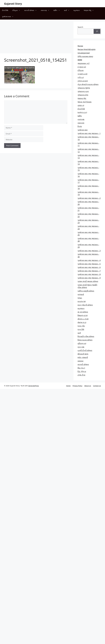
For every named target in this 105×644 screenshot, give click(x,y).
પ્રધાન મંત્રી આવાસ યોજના (88, 281)
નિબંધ (80, 126)
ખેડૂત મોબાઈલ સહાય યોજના (88, 84)
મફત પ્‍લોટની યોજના (85, 305)
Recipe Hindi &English (87, 49)
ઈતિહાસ (17, 10)
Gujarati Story (13, 4)
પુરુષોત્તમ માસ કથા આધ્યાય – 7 (89, 271)
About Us (88, 386)
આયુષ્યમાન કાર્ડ (83, 63)
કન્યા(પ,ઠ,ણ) (82, 74)
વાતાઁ (68, 10)
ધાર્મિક (58, 10)
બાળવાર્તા (81, 294)
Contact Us (97, 386)
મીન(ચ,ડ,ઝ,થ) (83, 319)
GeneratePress (34, 386)
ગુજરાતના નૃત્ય (83, 91)
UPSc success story (85, 56)
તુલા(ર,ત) (81, 105)
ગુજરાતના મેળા (83, 95)
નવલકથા (81, 119)
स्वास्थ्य (80, 60)
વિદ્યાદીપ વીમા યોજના (86, 336)
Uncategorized (84, 53)
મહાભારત (77, 10)
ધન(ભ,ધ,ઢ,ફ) (82, 112)
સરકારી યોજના (31, 10)
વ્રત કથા (81, 347)
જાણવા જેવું (90, 10)
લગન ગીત (81, 326)
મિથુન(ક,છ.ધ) (82, 315)
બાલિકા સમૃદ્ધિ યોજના (86, 291)
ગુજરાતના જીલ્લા (84, 88)
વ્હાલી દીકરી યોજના (85, 350)
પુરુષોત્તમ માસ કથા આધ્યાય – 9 (89, 278)
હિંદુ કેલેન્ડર (82, 371)
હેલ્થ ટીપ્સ (81, 375)
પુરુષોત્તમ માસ (9, 16)
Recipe (80, 46)
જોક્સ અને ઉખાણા (85, 102)
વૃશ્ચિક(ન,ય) (82, 343)
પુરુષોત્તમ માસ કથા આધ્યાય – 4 (89, 260)
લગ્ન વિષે (81, 329)
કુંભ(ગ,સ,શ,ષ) (83, 81)
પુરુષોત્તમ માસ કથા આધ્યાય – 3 (89, 251)
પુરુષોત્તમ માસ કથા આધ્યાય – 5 (89, 264)
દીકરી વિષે (5, 10)
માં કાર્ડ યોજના (83, 312)
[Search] (97, 31)
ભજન (80, 298)
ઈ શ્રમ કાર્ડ (82, 67)
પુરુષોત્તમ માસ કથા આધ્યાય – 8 (89, 274)
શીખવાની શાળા (83, 354)
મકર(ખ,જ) (82, 301)
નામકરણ (46, 10)
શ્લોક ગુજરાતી (83, 357)
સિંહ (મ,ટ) (81, 368)
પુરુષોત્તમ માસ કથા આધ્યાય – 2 (89, 198)
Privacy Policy (77, 386)
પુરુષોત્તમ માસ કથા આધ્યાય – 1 (89, 133)
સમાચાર (80, 361)
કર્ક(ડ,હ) (81, 77)
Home (68, 386)
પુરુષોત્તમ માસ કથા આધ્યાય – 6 (89, 267)
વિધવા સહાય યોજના (85, 340)
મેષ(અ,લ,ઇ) (82, 322)
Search (80, 27)
